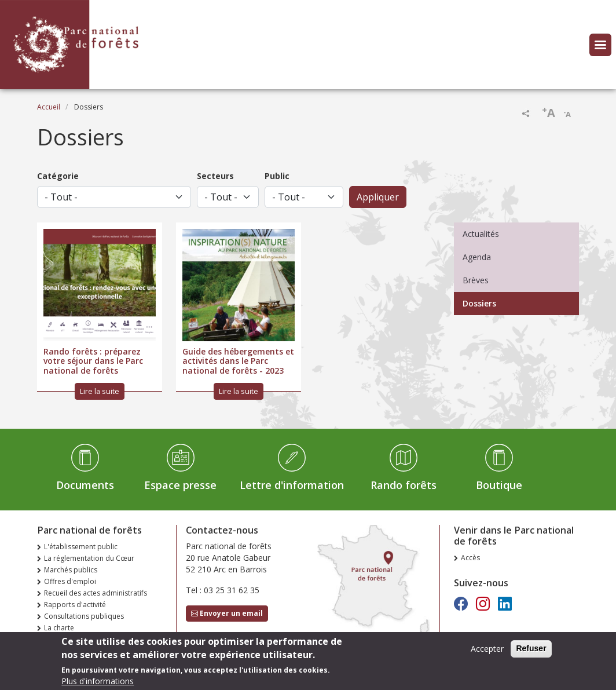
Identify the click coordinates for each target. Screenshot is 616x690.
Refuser (531, 652)
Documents (85, 485)
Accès (470, 558)
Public (277, 176)
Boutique (499, 485)
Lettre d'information (292, 485)
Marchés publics (71, 570)
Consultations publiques (84, 616)
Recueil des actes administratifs (96, 593)
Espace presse (180, 485)
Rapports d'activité (75, 605)
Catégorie (58, 176)
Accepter (487, 652)
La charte (59, 628)
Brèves (476, 280)
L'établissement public (81, 547)
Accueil (49, 107)
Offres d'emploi (70, 581)
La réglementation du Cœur (89, 558)
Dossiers (479, 303)
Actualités (481, 234)
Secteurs (215, 176)
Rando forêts (404, 485)
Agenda (477, 257)
